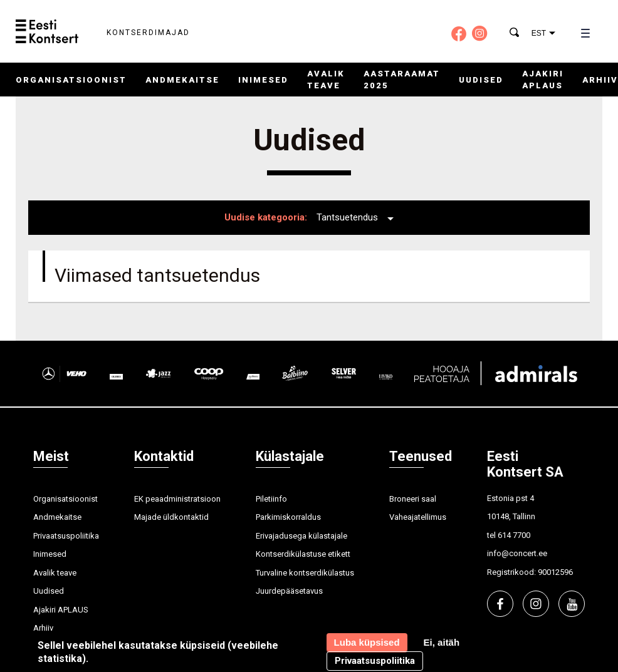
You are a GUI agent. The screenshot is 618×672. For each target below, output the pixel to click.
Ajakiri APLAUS (61, 610)
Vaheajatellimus (418, 517)
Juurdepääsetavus (289, 591)
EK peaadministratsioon (177, 499)
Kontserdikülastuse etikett (303, 554)
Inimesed (263, 80)
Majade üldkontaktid (171, 517)
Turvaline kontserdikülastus (305, 573)
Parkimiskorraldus (288, 517)
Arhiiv (600, 80)
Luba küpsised (367, 642)
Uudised (481, 80)
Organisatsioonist (71, 80)
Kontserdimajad (148, 33)
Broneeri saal (413, 499)
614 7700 (514, 535)
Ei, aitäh (442, 642)
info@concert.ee (517, 553)
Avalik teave (55, 573)
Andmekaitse (182, 80)
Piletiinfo (271, 499)
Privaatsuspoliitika (66, 536)
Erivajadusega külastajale (301, 536)
